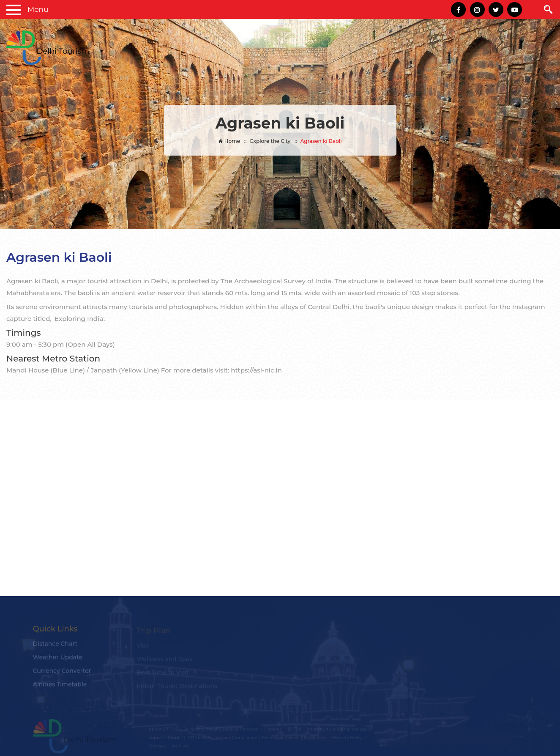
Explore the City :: (273, 141)
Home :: (232, 141)
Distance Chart (55, 646)
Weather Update (58, 660)
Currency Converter (62, 673)
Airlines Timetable (60, 687)
